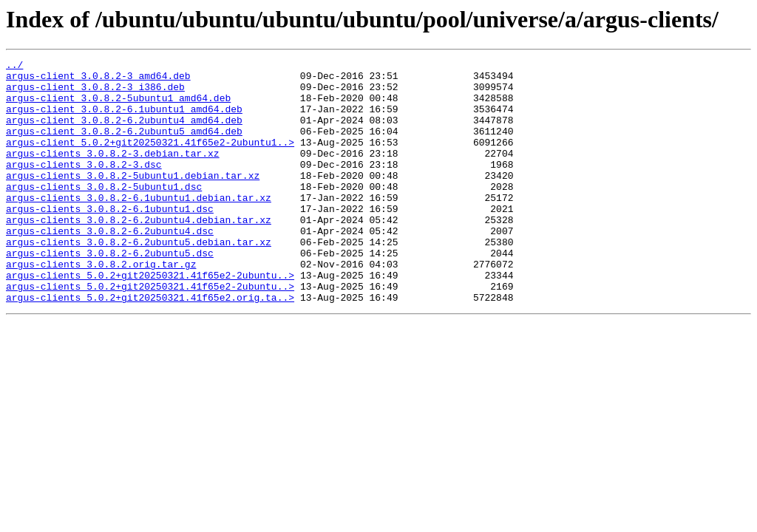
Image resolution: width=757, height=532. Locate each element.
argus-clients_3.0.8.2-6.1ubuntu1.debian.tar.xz (139, 226)
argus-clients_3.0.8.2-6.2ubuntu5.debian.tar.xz (139, 279)
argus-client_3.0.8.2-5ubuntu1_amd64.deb (118, 106)
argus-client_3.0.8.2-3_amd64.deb (98, 80)
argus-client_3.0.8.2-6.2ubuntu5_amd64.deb (124, 146)
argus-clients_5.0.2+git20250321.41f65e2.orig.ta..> (150, 346)
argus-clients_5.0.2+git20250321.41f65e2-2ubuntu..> (150, 319)
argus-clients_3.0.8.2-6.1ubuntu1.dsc (110, 239)
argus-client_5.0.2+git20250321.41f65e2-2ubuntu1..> (150, 160)
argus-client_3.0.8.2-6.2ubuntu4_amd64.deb (124, 133)
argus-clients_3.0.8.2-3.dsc (84, 186)
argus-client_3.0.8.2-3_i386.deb (95, 93)
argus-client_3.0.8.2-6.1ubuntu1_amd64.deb (124, 120)
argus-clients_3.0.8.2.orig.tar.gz (101, 306)
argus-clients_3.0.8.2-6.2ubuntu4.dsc (110, 266)
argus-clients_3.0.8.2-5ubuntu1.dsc (104, 213)
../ (14, 66)
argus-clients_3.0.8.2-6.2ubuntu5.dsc (110, 293)
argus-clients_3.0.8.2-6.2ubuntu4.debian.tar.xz (139, 253)
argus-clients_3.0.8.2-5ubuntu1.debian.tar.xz (133, 199)
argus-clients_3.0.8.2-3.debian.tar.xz (113, 173)
